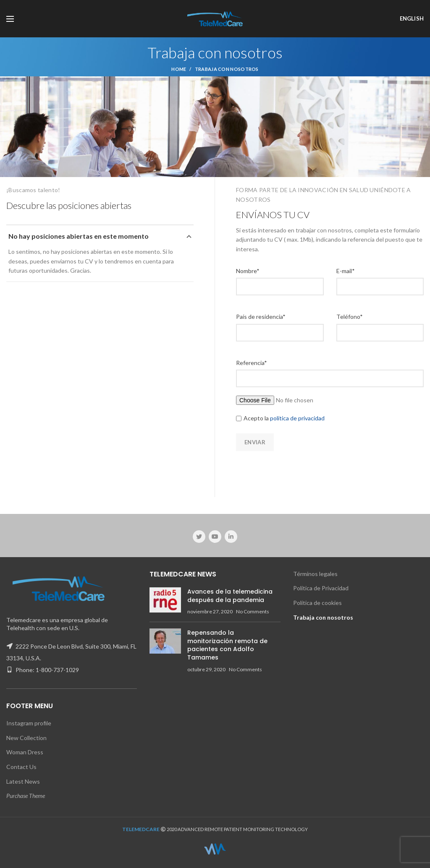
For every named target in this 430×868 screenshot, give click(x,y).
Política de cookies (317, 603)
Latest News (23, 781)
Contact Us (21, 767)
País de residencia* (261, 317)
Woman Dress (25, 752)
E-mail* (346, 271)
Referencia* (252, 363)
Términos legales (315, 574)
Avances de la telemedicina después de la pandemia (230, 596)
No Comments (253, 611)
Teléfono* (350, 317)
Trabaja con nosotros (323, 617)
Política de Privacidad (321, 588)
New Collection (26, 738)
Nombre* (248, 271)
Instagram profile (29, 723)
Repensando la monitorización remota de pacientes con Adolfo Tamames (227, 645)
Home (179, 69)
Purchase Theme (26, 796)
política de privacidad (297, 418)
